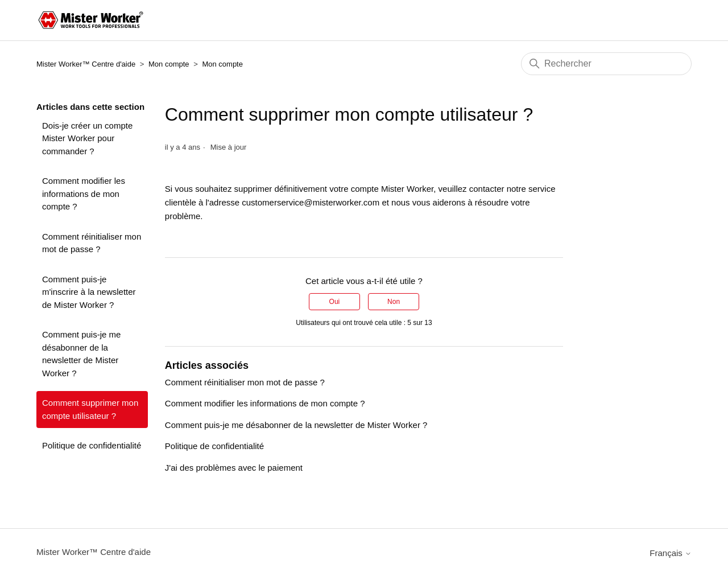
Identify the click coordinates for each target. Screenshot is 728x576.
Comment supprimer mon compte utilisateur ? (90, 409)
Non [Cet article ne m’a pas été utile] (394, 302)
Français (671, 553)
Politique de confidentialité (92, 445)
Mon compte (169, 64)
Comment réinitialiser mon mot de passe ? (92, 243)
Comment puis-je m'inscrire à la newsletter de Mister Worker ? (89, 292)
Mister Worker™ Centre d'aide (86, 64)
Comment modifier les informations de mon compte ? (84, 194)
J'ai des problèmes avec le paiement (234, 468)
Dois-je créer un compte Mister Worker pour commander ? (87, 138)
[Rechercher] (606, 64)
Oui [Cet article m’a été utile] (335, 302)
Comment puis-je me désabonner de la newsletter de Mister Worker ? (81, 354)
